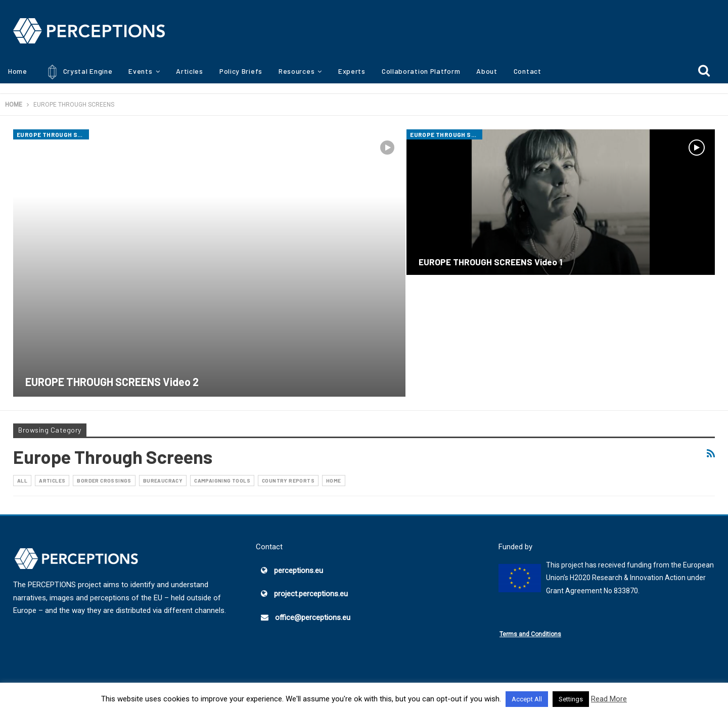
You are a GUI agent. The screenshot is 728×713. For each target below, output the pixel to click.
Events (140, 71)
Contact (528, 71)
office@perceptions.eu (313, 617)
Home (18, 71)
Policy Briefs (241, 71)
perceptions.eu (299, 571)
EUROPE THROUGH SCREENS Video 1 (490, 262)
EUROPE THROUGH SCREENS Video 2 (112, 382)
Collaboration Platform (421, 71)
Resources (297, 71)
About (487, 71)
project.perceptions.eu (311, 594)
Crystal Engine (78, 72)
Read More (609, 699)
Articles (190, 71)
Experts (352, 71)
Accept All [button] (527, 699)
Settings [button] (571, 699)
